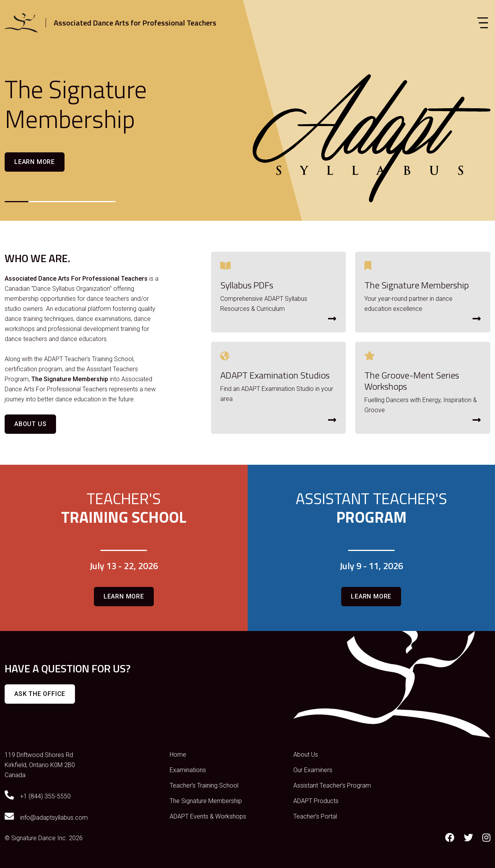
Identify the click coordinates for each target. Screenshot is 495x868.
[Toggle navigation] (483, 23)
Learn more (35, 162)
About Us (30, 424)
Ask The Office (40, 694)
